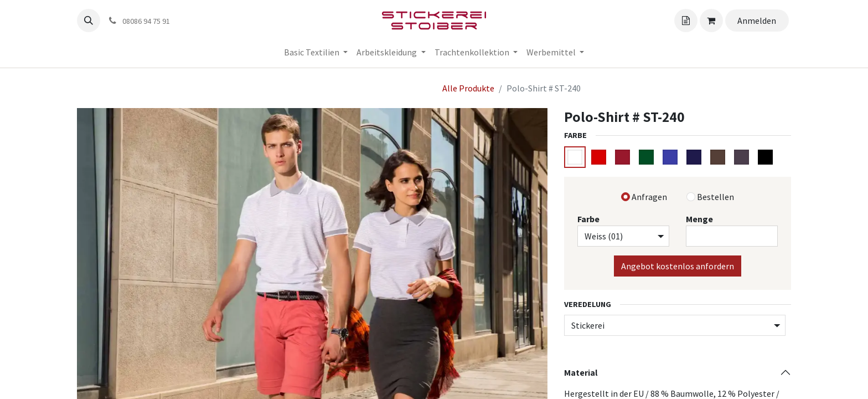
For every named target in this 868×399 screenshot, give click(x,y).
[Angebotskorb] (686, 21)
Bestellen (715, 197)
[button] (89, 21)
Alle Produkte (468, 88)
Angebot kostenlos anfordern (678, 266)
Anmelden (757, 21)
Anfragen (649, 197)
